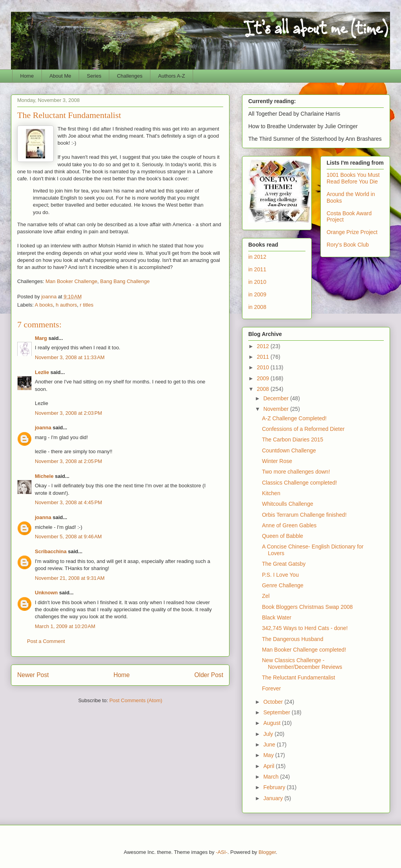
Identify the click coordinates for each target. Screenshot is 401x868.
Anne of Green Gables (289, 525)
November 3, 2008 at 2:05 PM (69, 461)
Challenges (130, 76)
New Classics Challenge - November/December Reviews (302, 664)
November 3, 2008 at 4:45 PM (69, 502)
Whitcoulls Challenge (288, 504)
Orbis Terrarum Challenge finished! (304, 515)
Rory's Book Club (348, 245)
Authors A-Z (172, 76)
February (275, 787)
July (269, 734)
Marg (41, 338)
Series (94, 76)
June (270, 745)
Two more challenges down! (296, 472)
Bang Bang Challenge (125, 281)
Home (27, 76)
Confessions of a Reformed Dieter (303, 429)
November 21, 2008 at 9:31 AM (70, 578)
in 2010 (257, 282)
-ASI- (222, 852)
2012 (264, 346)
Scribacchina (51, 551)
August (272, 723)
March (272, 777)
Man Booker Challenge (71, 281)
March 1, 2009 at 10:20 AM (65, 626)
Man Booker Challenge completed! (304, 650)
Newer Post (33, 675)
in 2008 (257, 307)
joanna (43, 428)
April (269, 766)
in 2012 (257, 257)
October (274, 702)
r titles (87, 305)
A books (44, 305)
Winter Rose (277, 461)
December (276, 398)
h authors (66, 305)
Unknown (46, 593)
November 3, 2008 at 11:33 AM (70, 357)
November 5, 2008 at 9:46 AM (68, 537)
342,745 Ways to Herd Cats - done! (305, 628)
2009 (264, 378)
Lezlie (42, 372)
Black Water (277, 617)
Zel (266, 596)
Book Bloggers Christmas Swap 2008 (307, 607)
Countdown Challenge (289, 450)
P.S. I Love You (280, 575)
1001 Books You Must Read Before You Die (353, 178)
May (269, 755)
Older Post (209, 675)
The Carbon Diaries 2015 (293, 439)
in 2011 (257, 269)
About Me (60, 76)
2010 (264, 367)
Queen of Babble (283, 536)
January (274, 798)
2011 (264, 357)
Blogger (267, 852)
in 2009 (257, 294)
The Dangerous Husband (293, 639)
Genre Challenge (283, 585)
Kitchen (271, 493)
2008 (264, 389)
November (276, 409)
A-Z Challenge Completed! (294, 418)
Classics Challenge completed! (299, 483)
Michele (44, 476)
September (277, 712)
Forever (271, 688)
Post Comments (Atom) (136, 700)
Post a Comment (46, 641)
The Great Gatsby (284, 564)
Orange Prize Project (352, 232)
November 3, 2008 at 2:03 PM (69, 413)
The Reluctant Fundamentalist (299, 677)
